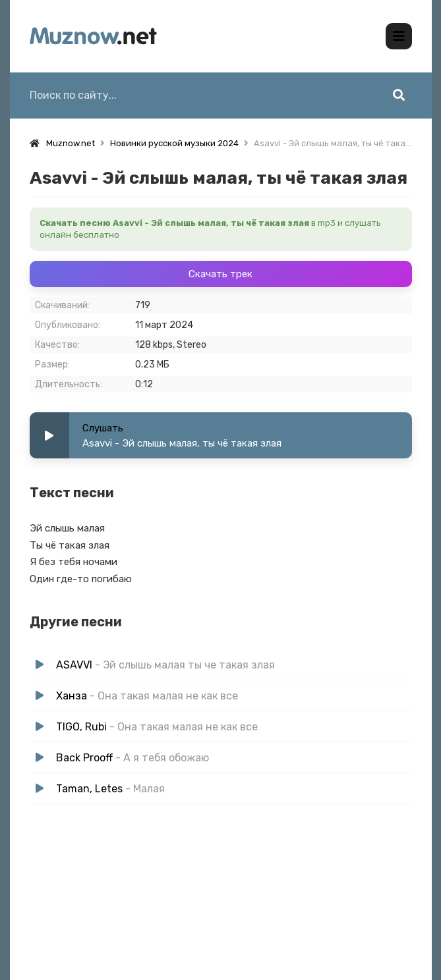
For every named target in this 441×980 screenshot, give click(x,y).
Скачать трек (220, 274)
